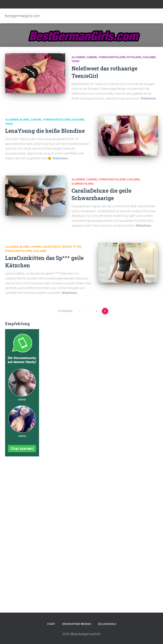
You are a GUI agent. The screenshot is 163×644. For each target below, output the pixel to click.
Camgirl (92, 57)
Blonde (25, 120)
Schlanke (149, 57)
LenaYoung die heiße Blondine (45, 131)
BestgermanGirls (89, 634)
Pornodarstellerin (112, 57)
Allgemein (78, 57)
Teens (75, 61)
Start (51, 624)
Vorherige (66, 311)
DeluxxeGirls (107, 624)
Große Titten (72, 247)
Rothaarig (134, 57)
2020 (66, 634)
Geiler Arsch (52, 247)
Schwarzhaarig (83, 184)
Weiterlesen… (149, 98)
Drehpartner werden (77, 624)
